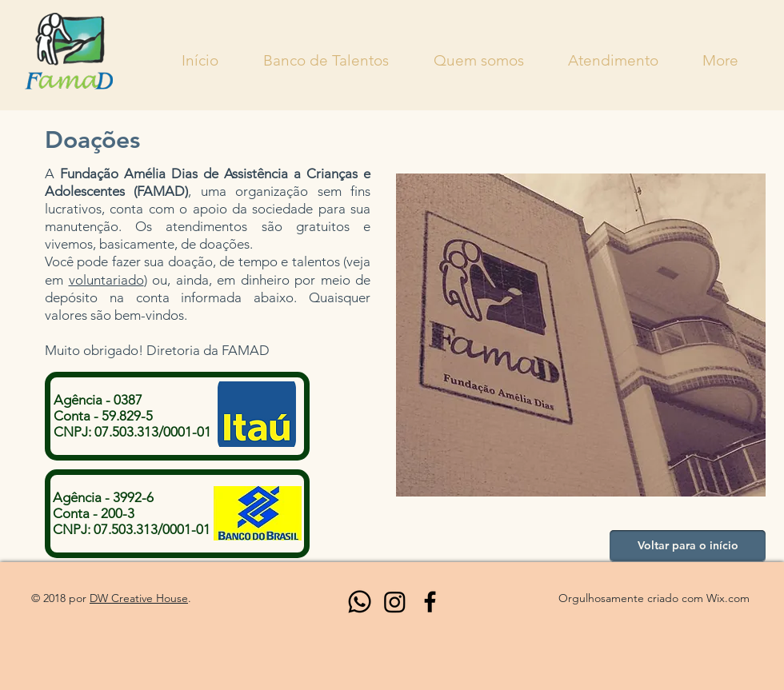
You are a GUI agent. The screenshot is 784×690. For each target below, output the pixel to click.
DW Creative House (139, 598)
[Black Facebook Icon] (430, 602)
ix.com (733, 598)
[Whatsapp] (360, 602)
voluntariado (106, 280)
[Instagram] (395, 602)
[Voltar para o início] (688, 546)
